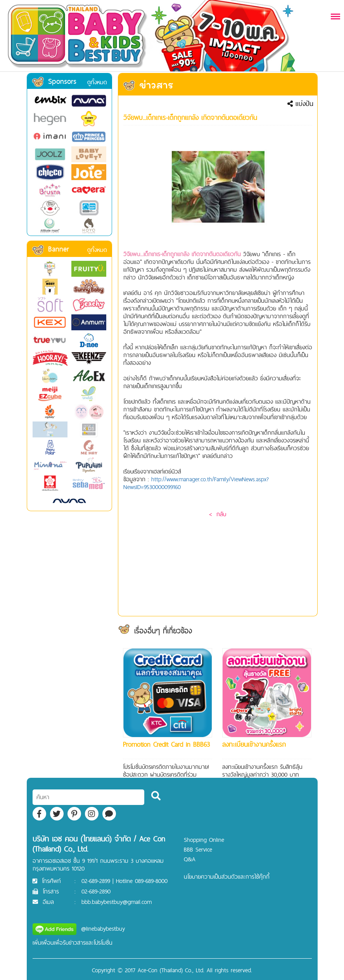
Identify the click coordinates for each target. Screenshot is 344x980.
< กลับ (218, 514)
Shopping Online (204, 840)
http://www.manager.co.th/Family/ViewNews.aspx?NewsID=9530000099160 (196, 483)
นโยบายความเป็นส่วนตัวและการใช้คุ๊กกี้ (227, 877)
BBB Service (198, 849)
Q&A (190, 859)
